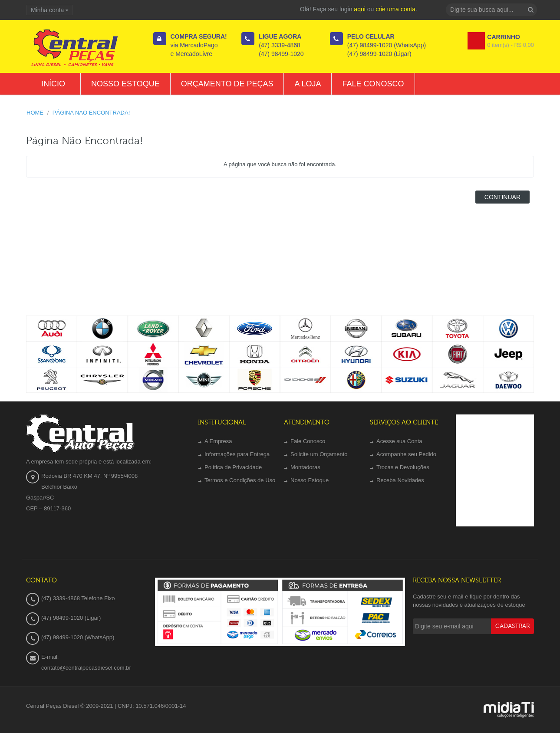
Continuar (502, 197)
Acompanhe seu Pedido (406, 454)
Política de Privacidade (233, 467)
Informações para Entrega (237, 454)
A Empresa (218, 441)
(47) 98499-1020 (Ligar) (379, 54)
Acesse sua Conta (399, 441)
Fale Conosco (308, 441)
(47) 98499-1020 (281, 54)
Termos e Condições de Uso (240, 480)
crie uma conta (395, 9)
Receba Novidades (400, 480)
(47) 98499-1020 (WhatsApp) (387, 45)
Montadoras (305, 467)
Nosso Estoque (310, 480)
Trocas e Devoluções (403, 467)
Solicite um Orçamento (319, 454)
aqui (359, 9)
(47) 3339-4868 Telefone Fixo (78, 598)
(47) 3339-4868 (280, 45)
